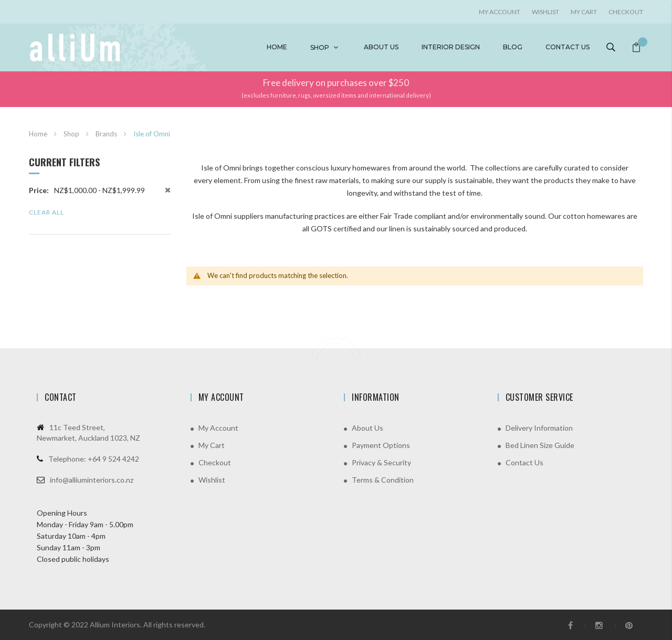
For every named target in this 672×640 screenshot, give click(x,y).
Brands (107, 134)
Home (277, 47)
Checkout (626, 12)
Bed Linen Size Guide (540, 445)
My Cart (584, 12)
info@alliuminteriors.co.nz (92, 480)
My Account (218, 428)
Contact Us (524, 462)
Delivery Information (539, 428)
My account (500, 12)
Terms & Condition (383, 480)
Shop (320, 47)
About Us (367, 428)
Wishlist (545, 12)
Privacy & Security (381, 462)
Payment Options (381, 445)
